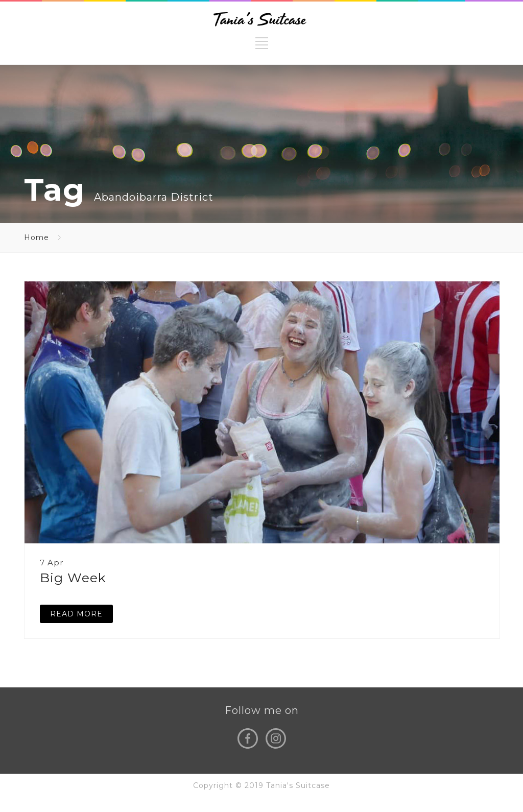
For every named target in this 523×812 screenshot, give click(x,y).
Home (37, 237)
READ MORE (76, 614)
